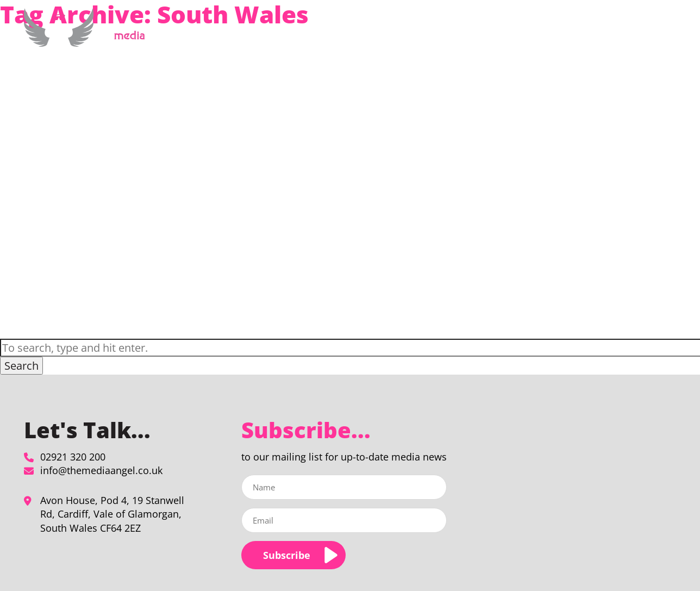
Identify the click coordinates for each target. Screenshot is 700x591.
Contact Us (636, 35)
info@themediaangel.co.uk (101, 470)
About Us (499, 35)
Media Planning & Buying (413, 35)
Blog (598, 35)
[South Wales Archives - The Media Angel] (88, 41)
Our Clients (559, 35)
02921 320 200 (73, 457)
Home (346, 35)
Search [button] (21, 366)
